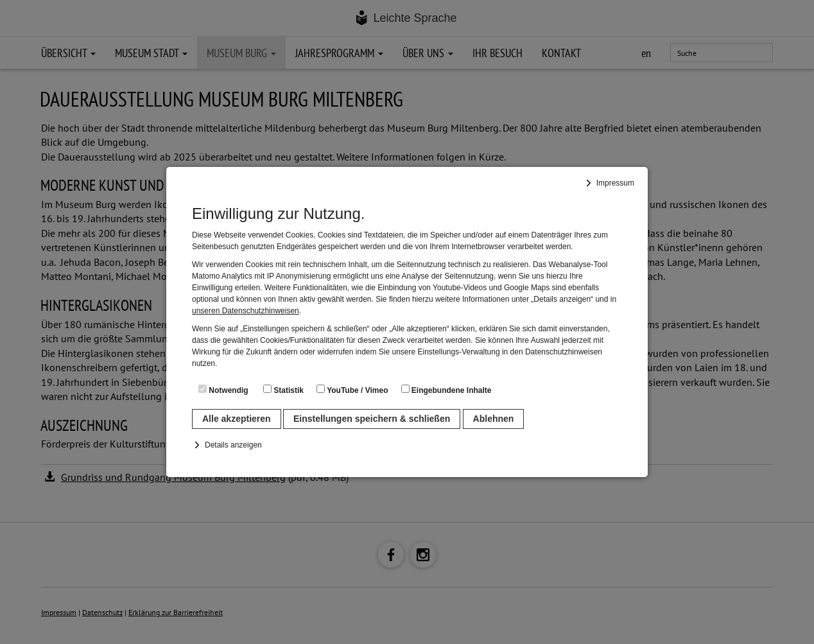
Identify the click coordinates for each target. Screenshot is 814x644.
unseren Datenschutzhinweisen (246, 311)
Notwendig (223, 390)
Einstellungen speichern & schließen (372, 419)
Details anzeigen (233, 445)
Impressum (615, 183)
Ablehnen (494, 419)
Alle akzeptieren (237, 419)
